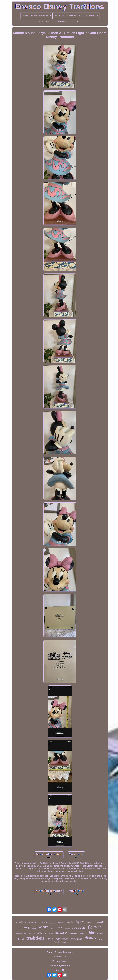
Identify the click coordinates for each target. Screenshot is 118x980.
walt (53, 928)
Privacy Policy (60, 961)
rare (60, 927)
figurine (95, 927)
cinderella (79, 928)
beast (64, 942)
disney (90, 938)
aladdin (19, 934)
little (100, 940)
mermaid (74, 934)
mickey (24, 927)
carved (43, 922)
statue (34, 929)
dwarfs (57, 942)
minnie (33, 922)
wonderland (29, 933)
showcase (62, 939)
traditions (35, 938)
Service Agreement (60, 965)
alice (82, 934)
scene (51, 934)
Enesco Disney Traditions (60, 952)
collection (42, 933)
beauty (69, 922)
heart (21, 939)
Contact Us (60, 957)
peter (101, 933)
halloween (52, 923)
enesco (61, 932)
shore (44, 927)
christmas (76, 939)
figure (80, 922)
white (91, 933)
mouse (98, 922)
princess (61, 923)
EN (58, 970)
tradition (67, 929)
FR (62, 970)
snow (50, 939)
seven (89, 923)
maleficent (21, 922)
